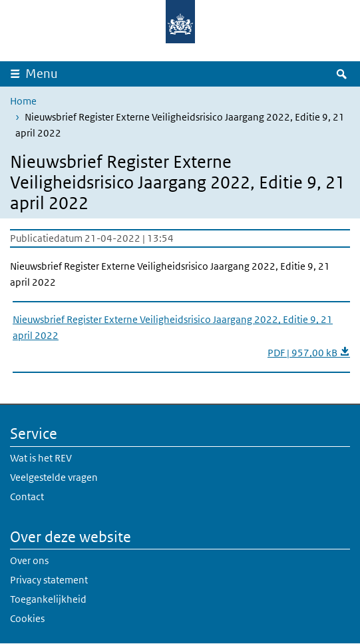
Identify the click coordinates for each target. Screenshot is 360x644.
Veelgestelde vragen (54, 477)
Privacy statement (49, 580)
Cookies (27, 618)
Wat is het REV (41, 458)
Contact (27, 496)
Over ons (29, 560)
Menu (42, 74)
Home (23, 101)
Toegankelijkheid (48, 599)
